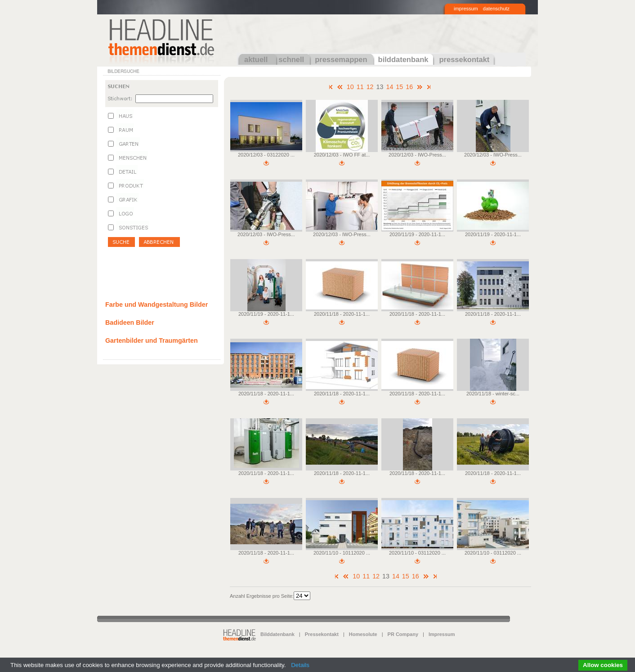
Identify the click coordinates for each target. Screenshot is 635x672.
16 (409, 87)
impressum (466, 9)
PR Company (403, 634)
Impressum (442, 634)
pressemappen (341, 59)
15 (399, 87)
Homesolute (363, 634)
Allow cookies (603, 665)
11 (360, 87)
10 (350, 87)
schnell (291, 59)
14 (389, 87)
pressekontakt (464, 59)
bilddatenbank (403, 59)
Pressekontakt (322, 634)
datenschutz (496, 9)
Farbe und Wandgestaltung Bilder (157, 305)
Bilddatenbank (277, 634)
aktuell (256, 59)
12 (370, 87)
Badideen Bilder (130, 323)
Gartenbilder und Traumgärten (152, 340)
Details (300, 665)
